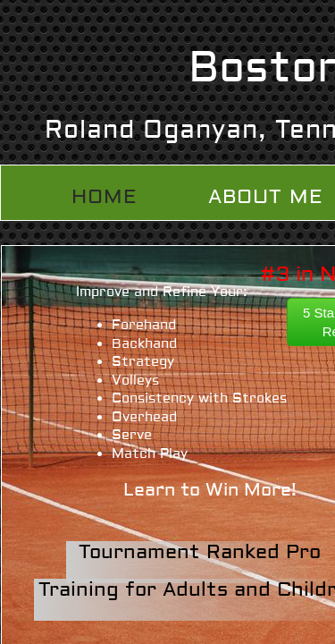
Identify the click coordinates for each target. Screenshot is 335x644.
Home (105, 197)
